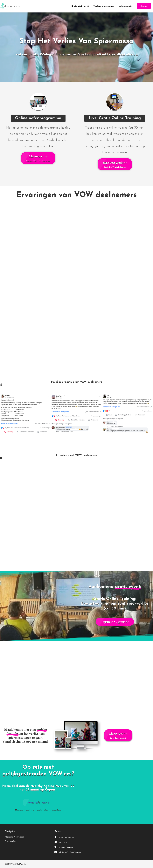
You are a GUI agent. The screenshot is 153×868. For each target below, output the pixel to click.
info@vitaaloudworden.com (70, 852)
